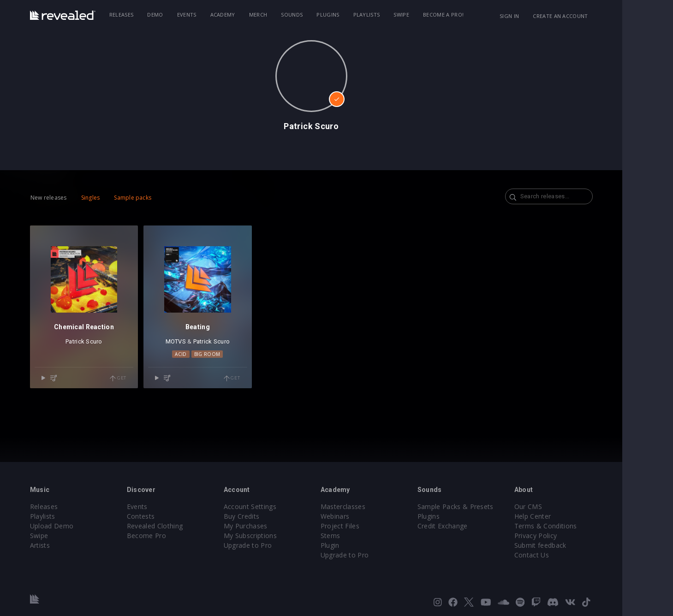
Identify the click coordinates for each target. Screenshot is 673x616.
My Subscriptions (276, 536)
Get (143, 379)
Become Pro (172, 536)
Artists (65, 545)
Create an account (586, 16)
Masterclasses (368, 506)
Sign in (535, 16)
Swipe (427, 15)
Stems (356, 536)
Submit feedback (566, 545)
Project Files (365, 526)
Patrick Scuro (109, 341)
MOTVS (201, 341)
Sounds (317, 15)
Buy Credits (267, 516)
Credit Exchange (468, 526)
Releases (147, 15)
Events (212, 15)
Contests (166, 516)
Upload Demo (77, 526)
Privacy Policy (561, 536)
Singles (116, 198)
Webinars (360, 516)
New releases (74, 198)
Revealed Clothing (180, 526)
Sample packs (158, 198)
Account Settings (275, 506)
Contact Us (557, 555)
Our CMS (554, 506)
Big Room (232, 354)
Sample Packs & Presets (481, 506)
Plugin (355, 545)
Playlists (392, 15)
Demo (180, 15)
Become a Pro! (469, 15)
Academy (248, 15)
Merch (284, 15)
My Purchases (271, 526)
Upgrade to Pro (273, 545)
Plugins (353, 15)
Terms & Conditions (571, 526)
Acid (206, 354)
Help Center (558, 516)
